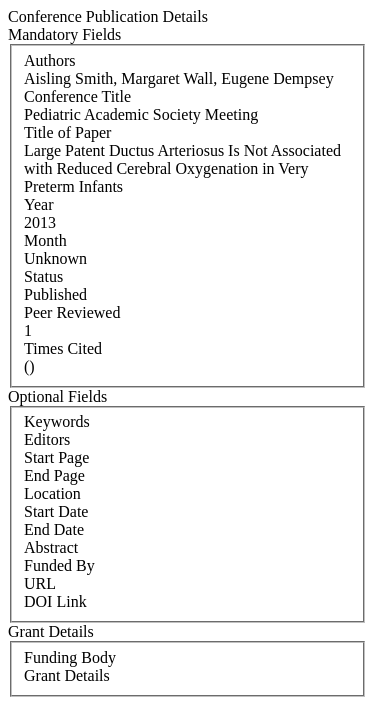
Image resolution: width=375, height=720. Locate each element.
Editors (47, 439)
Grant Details (67, 675)
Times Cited (63, 348)
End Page (54, 475)
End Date (54, 529)
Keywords (57, 421)
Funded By (59, 565)
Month (45, 240)
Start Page (56, 457)
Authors (50, 60)
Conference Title (77, 96)
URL (40, 583)
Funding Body (70, 657)
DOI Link (55, 601)
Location (52, 493)
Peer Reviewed (72, 312)
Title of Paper (67, 132)
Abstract (51, 547)
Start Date (56, 511)
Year (38, 204)
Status (43, 276)
